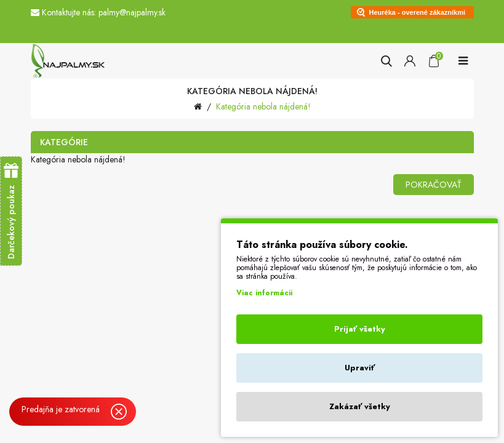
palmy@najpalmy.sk (132, 12)
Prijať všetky (360, 329)
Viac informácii (264, 293)
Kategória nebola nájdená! (263, 106)
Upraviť (360, 368)
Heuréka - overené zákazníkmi (418, 12)
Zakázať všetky (360, 406)
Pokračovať (434, 185)
